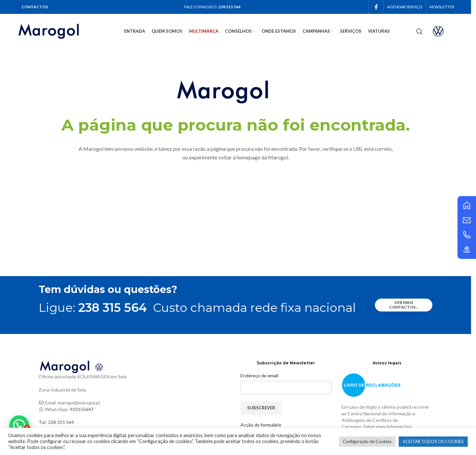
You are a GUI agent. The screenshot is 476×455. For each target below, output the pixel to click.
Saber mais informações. (388, 426)
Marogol (278, 157)
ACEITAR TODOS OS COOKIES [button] (433, 441)
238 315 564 (229, 7)
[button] (19, 425)
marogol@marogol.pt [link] (79, 403)
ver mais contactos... (404, 305)
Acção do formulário (261, 425)
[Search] (420, 31)
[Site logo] (57, 31)
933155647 (82, 409)
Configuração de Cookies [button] (367, 441)
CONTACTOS (35, 7)
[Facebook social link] (376, 7)
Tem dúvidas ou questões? (108, 290)
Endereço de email (259, 375)
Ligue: (93, 308)
